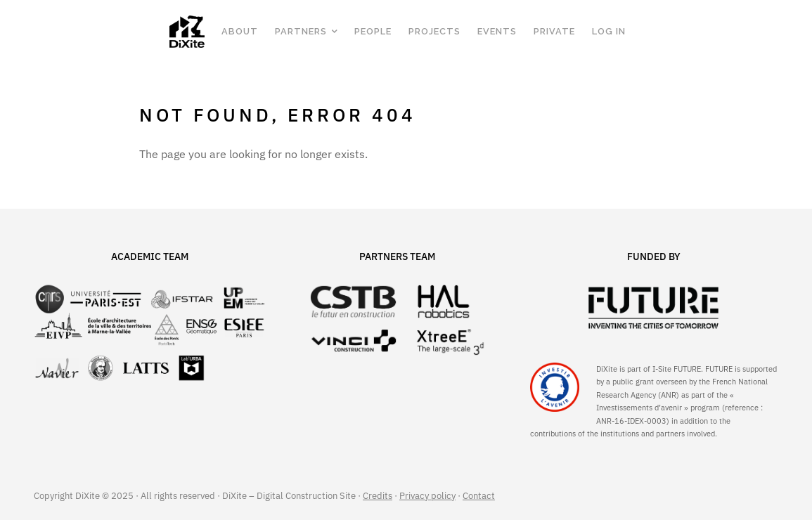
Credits (378, 496)
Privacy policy (427, 496)
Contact (479, 496)
